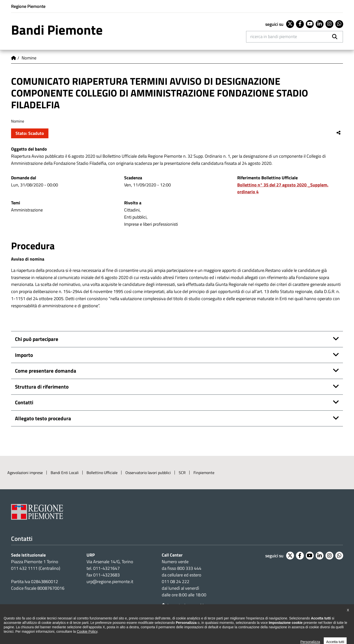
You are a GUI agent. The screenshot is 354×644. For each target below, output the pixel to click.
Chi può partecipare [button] (37, 339)
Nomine (29, 58)
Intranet (273, 627)
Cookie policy (119, 627)
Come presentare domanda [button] (46, 371)
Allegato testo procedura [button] (43, 418)
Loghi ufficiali (149, 627)
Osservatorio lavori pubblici (148, 473)
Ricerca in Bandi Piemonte (274, 36)
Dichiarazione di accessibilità (35, 627)
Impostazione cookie (184, 605)
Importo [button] (24, 355)
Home (14, 58)
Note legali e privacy (84, 627)
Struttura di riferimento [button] (42, 387)
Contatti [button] (24, 402)
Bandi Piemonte (57, 30)
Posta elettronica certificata (235, 627)
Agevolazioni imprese (25, 473)
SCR (182, 473)
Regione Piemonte (28, 6)
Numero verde (175, 562)
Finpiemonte (204, 473)
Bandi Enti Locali (65, 473)
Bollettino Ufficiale (102, 473)
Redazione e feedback (186, 627)
